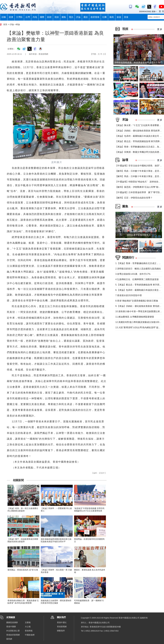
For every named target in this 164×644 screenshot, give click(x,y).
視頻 (57, 17)
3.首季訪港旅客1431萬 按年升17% (133, 274)
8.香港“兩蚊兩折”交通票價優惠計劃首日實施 (137, 301)
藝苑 (112, 17)
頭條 (4, 17)
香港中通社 (62, 622)
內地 (35, 17)
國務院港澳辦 (12, 622)
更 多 (160, 29)
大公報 (28, 627)
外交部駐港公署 (13, 631)
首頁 (5, 24)
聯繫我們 (61, 631)
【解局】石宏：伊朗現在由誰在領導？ (134, 198)
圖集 (64, 17)
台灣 (28, 17)
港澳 (11, 17)
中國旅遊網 (30, 635)
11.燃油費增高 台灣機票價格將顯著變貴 (135, 317)
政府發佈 (95, 17)
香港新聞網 (62, 627)
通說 (86, 17)
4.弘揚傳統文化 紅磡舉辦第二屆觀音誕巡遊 (137, 279)
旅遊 (119, 17)
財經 (49, 17)
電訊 (71, 17)
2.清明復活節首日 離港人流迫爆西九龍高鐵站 (138, 269)
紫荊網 (9, 639)
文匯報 (28, 622)
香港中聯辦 (11, 627)
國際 (42, 17)
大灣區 (19, 17)
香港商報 (29, 631)
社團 (104, 17)
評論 (78, 17)
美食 (126, 17)
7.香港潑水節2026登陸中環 (129, 295)
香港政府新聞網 (13, 635)
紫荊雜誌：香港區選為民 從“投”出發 (23, 570)
